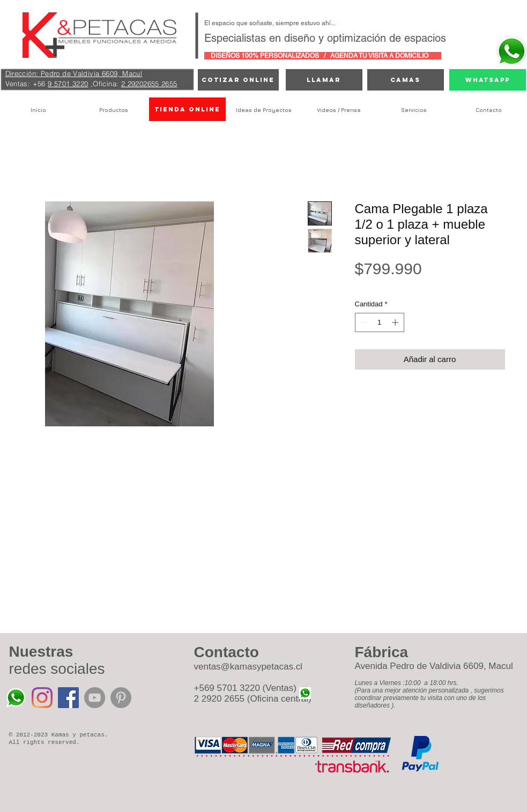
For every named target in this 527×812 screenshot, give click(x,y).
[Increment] (396, 322)
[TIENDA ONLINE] (187, 109)
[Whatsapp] (488, 80)
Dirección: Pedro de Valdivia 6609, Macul (74, 73)
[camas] (406, 80)
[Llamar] (324, 80)
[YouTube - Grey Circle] (95, 698)
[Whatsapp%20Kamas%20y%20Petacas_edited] (16, 698)
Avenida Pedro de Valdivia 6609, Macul (434, 666)
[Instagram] (42, 698)
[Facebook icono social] (68, 698)
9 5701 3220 (68, 84)
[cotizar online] (238, 80)
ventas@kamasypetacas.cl (248, 667)
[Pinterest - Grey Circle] (121, 698)
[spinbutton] (379, 322)
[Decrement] (363, 322)
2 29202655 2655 (149, 84)
